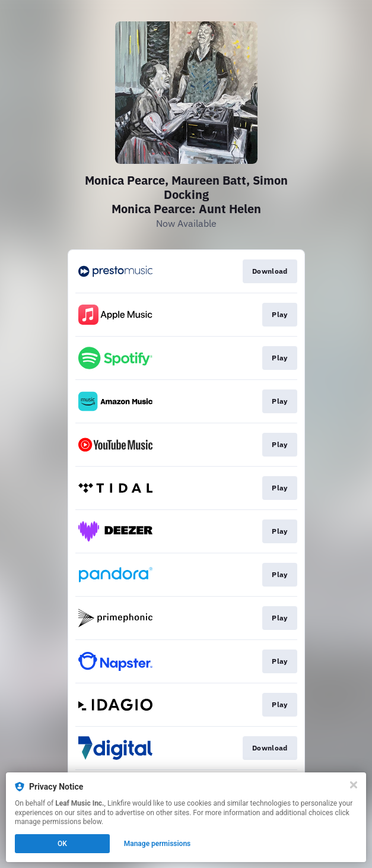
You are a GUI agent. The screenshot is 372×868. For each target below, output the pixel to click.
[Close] (354, 785)
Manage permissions (158, 844)
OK (62, 844)
